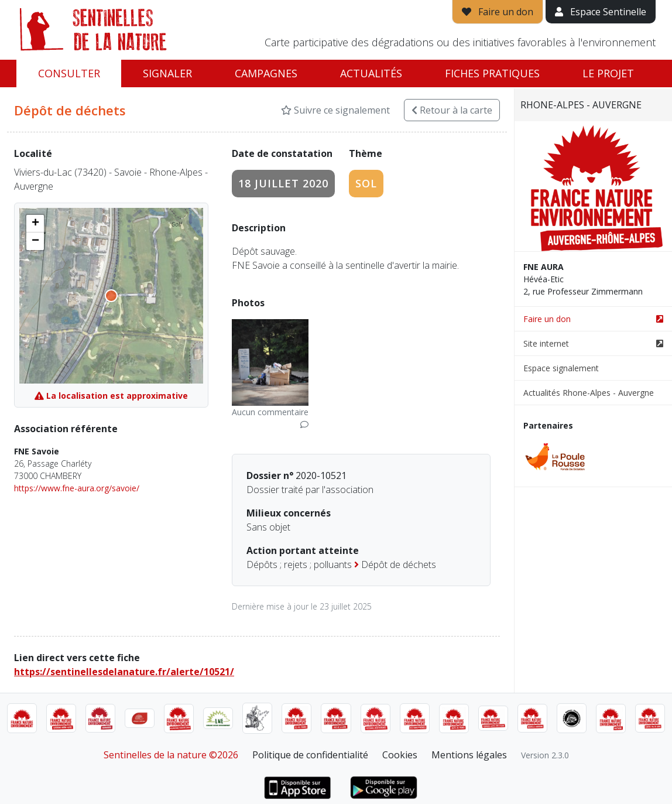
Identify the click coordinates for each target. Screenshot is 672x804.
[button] (35, 224)
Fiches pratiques (492, 73)
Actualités (371, 73)
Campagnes (266, 73)
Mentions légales (469, 755)
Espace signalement (561, 368)
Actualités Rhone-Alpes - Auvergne (589, 393)
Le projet (608, 73)
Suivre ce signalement (335, 110)
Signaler (167, 73)
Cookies (400, 755)
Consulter (69, 73)
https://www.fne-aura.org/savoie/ (77, 488)
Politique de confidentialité (310, 755)
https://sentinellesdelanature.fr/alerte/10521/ (124, 672)
